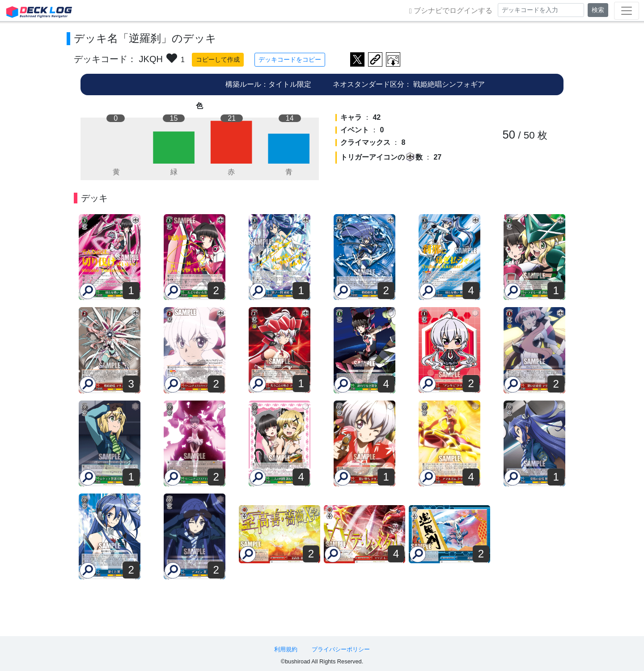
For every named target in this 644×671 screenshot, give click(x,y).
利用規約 (286, 649)
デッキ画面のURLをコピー (375, 59)
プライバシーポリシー (341, 649)
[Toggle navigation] (627, 11)
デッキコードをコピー (290, 59)
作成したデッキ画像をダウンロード (393, 59)
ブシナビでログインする (451, 11)
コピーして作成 (218, 59)
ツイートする (357, 59)
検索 (598, 10)
